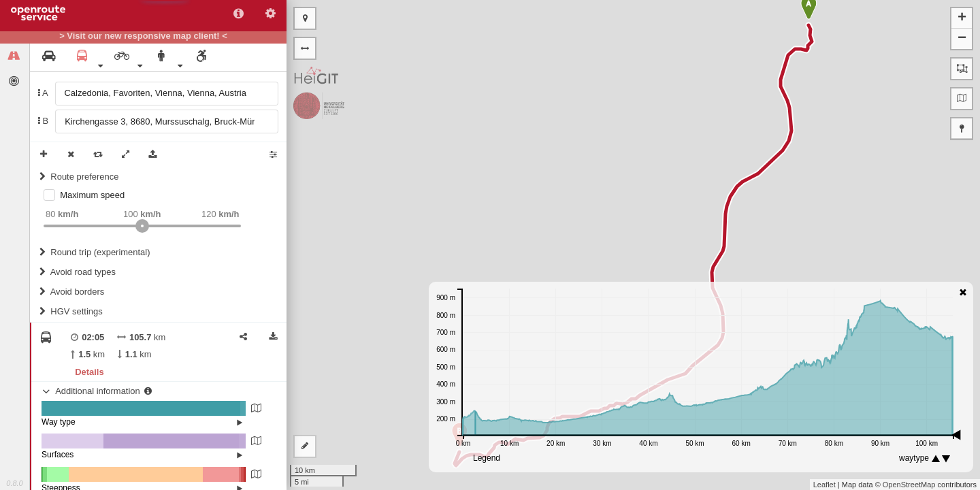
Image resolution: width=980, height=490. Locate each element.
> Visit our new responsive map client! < (143, 36)
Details (89, 372)
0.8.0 (14, 483)
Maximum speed (92, 195)
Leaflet (824, 485)
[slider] (142, 226)
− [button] (962, 39)
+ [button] (962, 18)
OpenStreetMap (909, 485)
